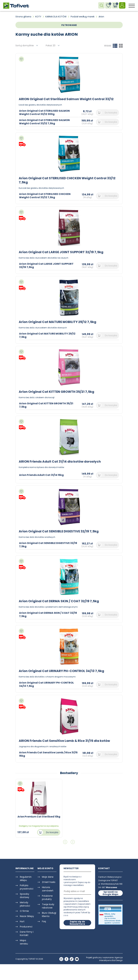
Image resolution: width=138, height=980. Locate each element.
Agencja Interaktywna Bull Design (111, 959)
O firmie (24, 911)
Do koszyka (111, 113)
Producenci (26, 927)
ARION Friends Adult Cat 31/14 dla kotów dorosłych (60, 461)
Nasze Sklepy (27, 916)
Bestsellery (69, 773)
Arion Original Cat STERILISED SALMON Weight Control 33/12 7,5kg (44, 122)
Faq (44, 921)
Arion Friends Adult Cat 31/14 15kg (41, 475)
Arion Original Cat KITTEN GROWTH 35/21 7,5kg (56, 392)
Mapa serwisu (24, 942)
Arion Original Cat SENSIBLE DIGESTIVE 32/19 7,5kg (59, 531)
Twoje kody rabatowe (48, 906)
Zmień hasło (49, 882)
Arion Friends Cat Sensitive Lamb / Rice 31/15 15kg (48, 754)
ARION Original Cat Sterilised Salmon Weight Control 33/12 (66, 99)
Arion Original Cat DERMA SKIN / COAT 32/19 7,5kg (59, 601)
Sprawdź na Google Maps (110, 893)
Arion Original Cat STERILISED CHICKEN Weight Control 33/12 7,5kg (67, 180)
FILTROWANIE (69, 25)
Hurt (22, 921)
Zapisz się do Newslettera (77, 923)
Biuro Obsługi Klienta (49, 915)
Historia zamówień (48, 889)
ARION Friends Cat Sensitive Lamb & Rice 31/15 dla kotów (64, 741)
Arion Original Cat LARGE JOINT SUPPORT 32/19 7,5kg (61, 252)
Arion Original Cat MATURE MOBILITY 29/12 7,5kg (57, 322)
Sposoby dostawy (25, 896)
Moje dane (48, 877)
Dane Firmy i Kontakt (27, 933)
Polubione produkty (47, 897)
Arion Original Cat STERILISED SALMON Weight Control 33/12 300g (44, 112)
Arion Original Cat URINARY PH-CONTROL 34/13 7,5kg (61, 671)
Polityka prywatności (27, 887)
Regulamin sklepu (26, 879)
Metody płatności (25, 904)
